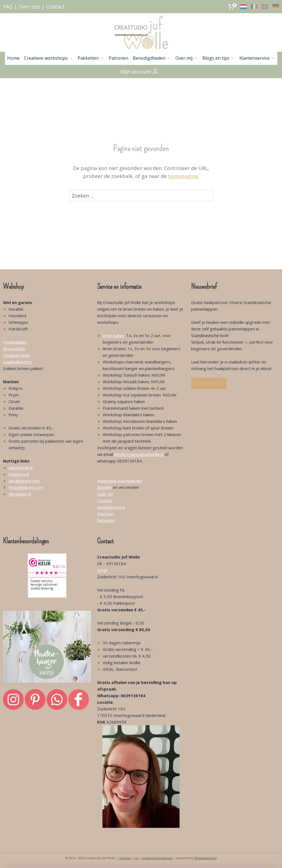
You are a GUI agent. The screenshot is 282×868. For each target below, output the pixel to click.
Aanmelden (209, 383)
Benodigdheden (152, 58)
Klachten (105, 514)
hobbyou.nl (19, 474)
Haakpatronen (17, 355)
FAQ (8, 7)
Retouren (106, 520)
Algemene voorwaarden (120, 481)
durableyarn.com (24, 481)
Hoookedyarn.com (26, 487)
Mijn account (139, 72)
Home (13, 58)
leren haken (114, 335)
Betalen (105, 487)
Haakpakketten (17, 362)
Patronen (119, 58)
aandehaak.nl (21, 467)
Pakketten (91, 58)
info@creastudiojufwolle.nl (139, 454)
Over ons (29, 7)
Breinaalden (14, 349)
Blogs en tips (219, 58)
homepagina (183, 176)
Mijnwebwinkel (206, 858)
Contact (55, 7)
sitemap (125, 858)
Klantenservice (257, 58)
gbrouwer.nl (20, 494)
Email (102, 570)
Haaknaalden (15, 342)
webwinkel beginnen (158, 858)
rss (136, 858)
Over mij (187, 58)
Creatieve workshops (49, 58)
